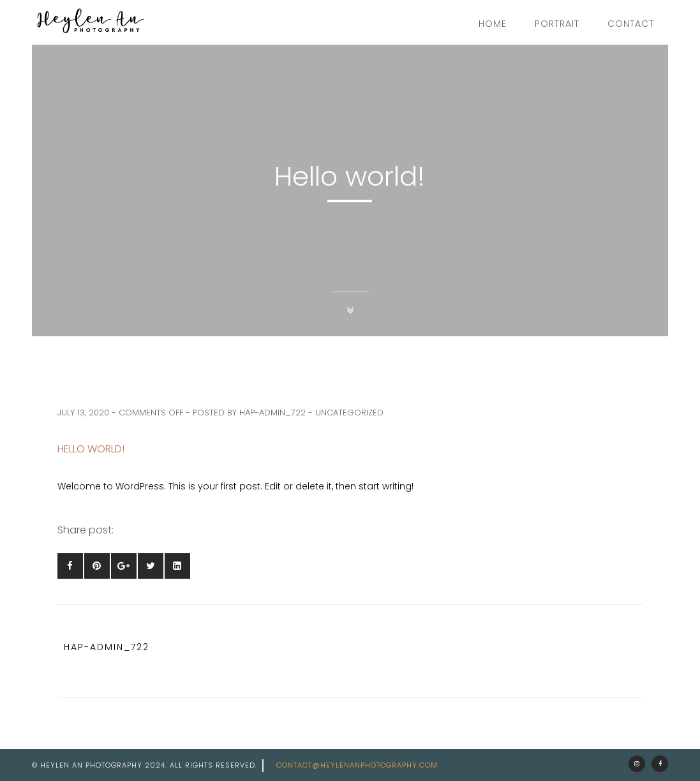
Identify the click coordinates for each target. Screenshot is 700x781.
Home (493, 24)
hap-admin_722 (272, 413)
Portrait (557, 24)
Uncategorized (349, 413)
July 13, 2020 (83, 413)
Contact (631, 24)
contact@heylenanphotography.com (357, 765)
